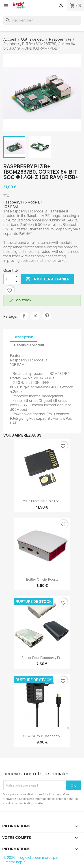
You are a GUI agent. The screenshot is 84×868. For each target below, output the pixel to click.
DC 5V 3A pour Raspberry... (42, 736)
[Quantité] (9, 279)
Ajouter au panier (47, 279)
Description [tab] (23, 337)
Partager (24, 316)
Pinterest (47, 316)
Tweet (35, 316)
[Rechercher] (42, 20)
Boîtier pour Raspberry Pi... (42, 658)
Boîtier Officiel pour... (42, 579)
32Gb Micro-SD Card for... (42, 501)
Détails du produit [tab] (29, 345)
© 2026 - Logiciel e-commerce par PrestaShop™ (31, 860)
